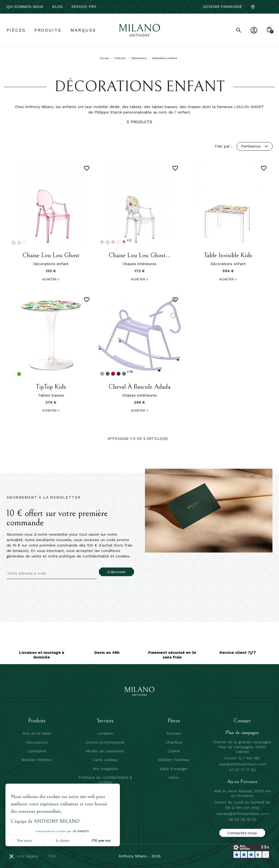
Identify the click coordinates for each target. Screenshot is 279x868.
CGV (52, 856)
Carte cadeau (105, 760)
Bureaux (174, 733)
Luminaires (37, 751)
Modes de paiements (105, 751)
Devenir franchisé (222, 7)
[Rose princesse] (119, 242)
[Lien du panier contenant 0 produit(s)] (269, 30)
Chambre (174, 742)
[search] (239, 30)
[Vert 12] (19, 374)
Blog (57, 7)
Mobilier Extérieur (174, 760)
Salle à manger (174, 769)
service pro (84, 7)
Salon (174, 777)
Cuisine (174, 751)
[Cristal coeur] (113, 242)
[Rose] (14, 243)
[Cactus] (124, 374)
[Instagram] (270, 7)
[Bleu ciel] (19, 243)
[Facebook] (262, 7)
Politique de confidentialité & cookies (105, 780)
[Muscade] (102, 374)
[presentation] (52, 590)
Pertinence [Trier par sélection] (255, 146)
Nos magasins (105, 769)
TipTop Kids (51, 387)
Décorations (37, 742)
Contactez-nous (242, 833)
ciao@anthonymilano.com (242, 764)
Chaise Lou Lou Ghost (51, 255)
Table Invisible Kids (228, 255)
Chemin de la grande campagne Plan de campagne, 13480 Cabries (242, 747)
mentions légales (23, 856)
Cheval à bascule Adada (139, 387)
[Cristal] (25, 243)
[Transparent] (14, 374)
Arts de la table (37, 733)
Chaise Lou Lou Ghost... (139, 255)
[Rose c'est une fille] (124, 242)
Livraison (105, 733)
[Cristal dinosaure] (108, 242)
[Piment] (113, 374)
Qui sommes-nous (25, 7)
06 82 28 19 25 (242, 819)
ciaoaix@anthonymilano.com (242, 814)
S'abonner (116, 572)
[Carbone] (119, 374)
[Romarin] (108, 374)
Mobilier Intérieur (37, 760)
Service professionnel (105, 742)
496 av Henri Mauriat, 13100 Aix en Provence (242, 793)
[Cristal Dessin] (102, 242)
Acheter (51, 279)
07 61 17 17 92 (242, 770)
